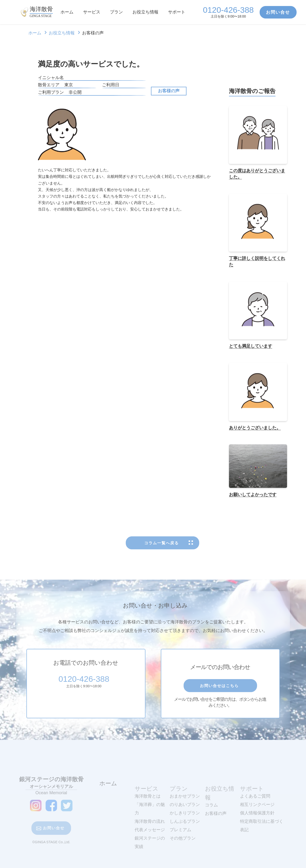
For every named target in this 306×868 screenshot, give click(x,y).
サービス (92, 12)
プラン (116, 12)
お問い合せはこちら (220, 701)
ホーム (67, 12)
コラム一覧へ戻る (162, 558)
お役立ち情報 (145, 12)
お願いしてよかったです (253, 496)
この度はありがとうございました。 (257, 175)
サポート (177, 12)
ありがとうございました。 (255, 429)
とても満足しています (251, 347)
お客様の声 (169, 91)
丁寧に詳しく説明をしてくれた (257, 263)
